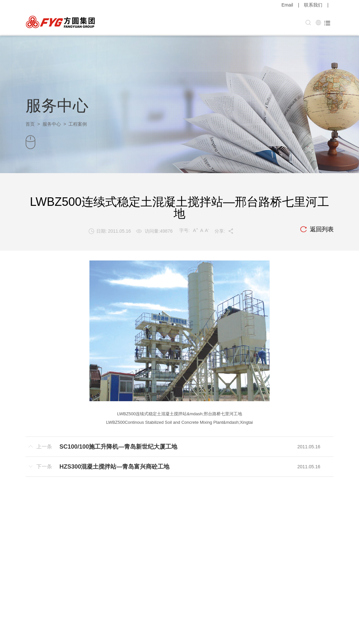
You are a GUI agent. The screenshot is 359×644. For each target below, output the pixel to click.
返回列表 (317, 229)
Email (287, 5)
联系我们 (313, 5)
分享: (224, 230)
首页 (30, 123)
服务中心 (52, 123)
